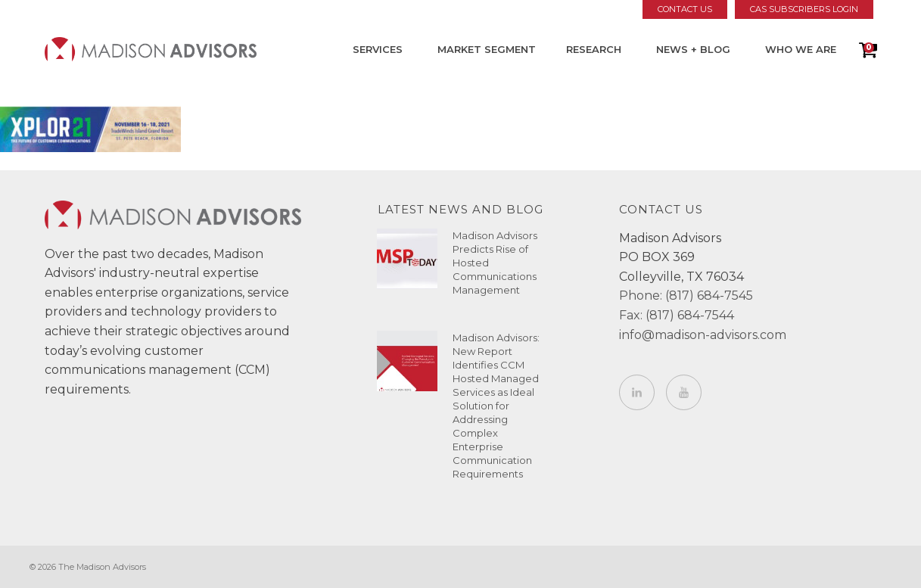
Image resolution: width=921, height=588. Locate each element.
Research (594, 49)
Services (378, 49)
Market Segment (487, 49)
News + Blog (693, 49)
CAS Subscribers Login (804, 9)
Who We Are (801, 49)
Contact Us (685, 9)
